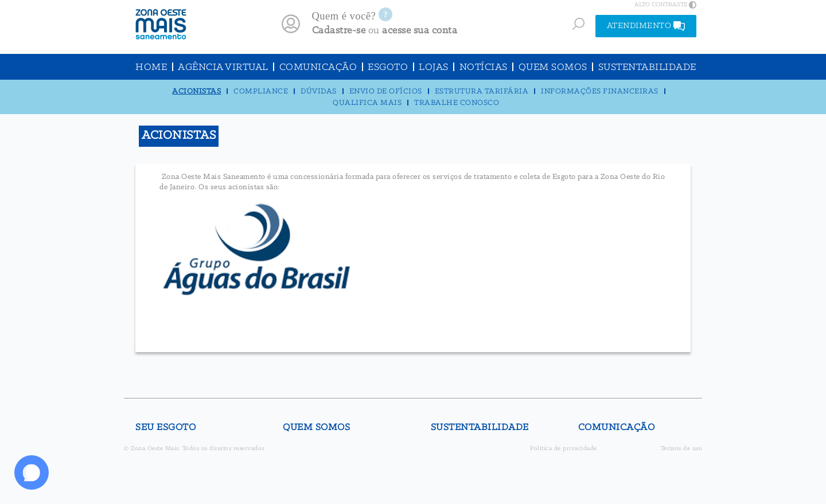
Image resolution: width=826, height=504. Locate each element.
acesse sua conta (420, 31)
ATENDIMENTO (646, 26)
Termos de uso (682, 449)
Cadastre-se (339, 31)
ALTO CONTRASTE (665, 5)
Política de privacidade (564, 449)
